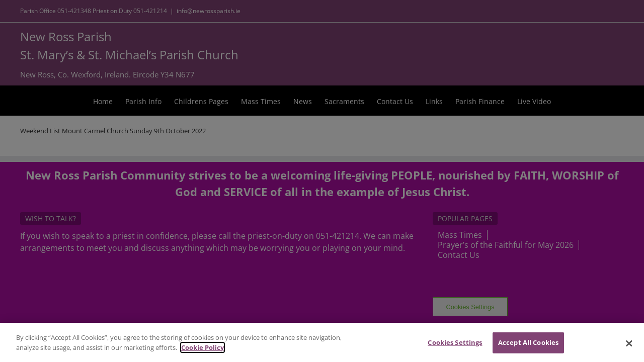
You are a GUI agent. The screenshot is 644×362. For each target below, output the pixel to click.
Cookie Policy (203, 352)
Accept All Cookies (528, 347)
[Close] (629, 348)
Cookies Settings (455, 347)
